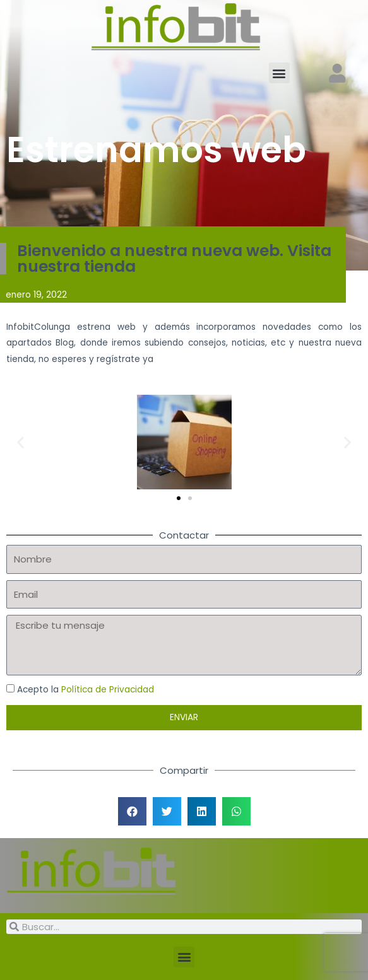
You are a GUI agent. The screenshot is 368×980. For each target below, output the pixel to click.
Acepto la (86, 690)
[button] (279, 73)
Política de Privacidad (108, 690)
